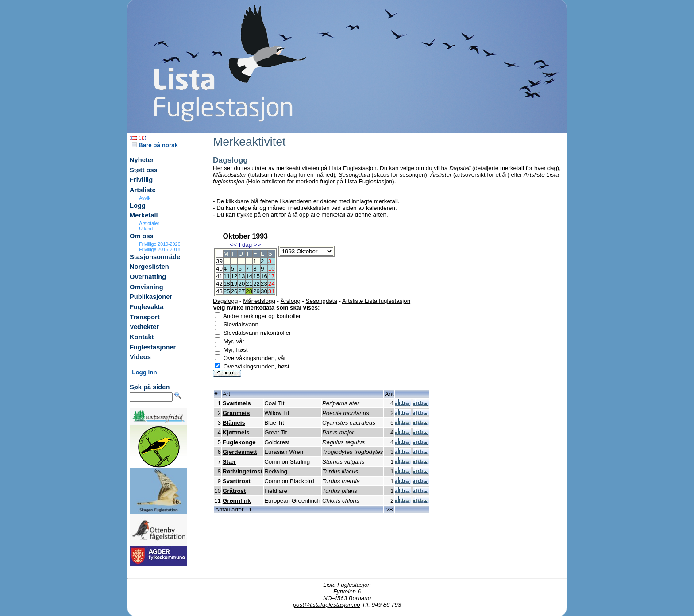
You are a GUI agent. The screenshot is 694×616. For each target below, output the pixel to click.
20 (241, 284)
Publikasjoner (151, 297)
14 (249, 276)
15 (256, 276)
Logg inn (144, 372)
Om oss (142, 236)
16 (264, 276)
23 (264, 284)
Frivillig (141, 180)
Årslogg (291, 301)
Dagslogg (225, 301)
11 (227, 276)
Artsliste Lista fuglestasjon (376, 301)
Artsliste (143, 190)
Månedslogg (259, 301)
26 (234, 291)
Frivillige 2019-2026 (160, 244)
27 (241, 291)
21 (249, 284)
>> (258, 245)
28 (249, 291)
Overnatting (148, 277)
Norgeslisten (149, 267)
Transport (145, 317)
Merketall (144, 215)
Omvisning (147, 287)
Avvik (145, 198)
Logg (138, 205)
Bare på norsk (155, 145)
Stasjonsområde (155, 257)
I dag (245, 245)
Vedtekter (144, 327)
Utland (146, 229)
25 (227, 291)
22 (256, 284)
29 (256, 291)
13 (241, 276)
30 (264, 291)
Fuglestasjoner (153, 347)
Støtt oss (144, 170)
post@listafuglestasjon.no (327, 605)
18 (227, 284)
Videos (140, 357)
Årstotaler (149, 223)
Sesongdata (322, 301)
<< (233, 245)
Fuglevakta (147, 307)
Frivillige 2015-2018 (160, 249)
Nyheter (142, 160)
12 (234, 276)
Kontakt (142, 337)
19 (234, 284)
